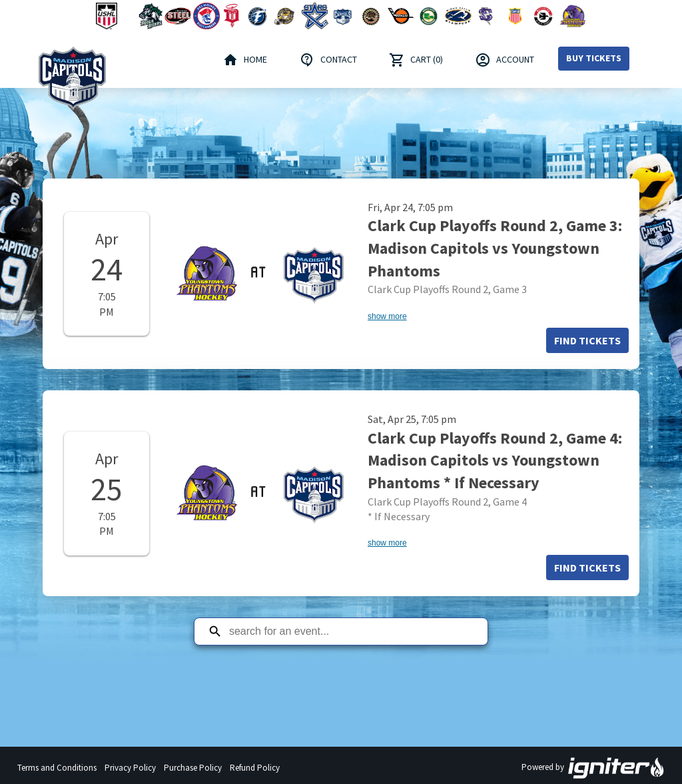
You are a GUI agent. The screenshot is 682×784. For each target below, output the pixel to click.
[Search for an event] (351, 631)
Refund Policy (255, 768)
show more (387, 316)
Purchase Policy (193, 768)
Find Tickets (587, 340)
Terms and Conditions (57, 768)
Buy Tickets (594, 58)
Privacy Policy (130, 768)
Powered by (593, 768)
